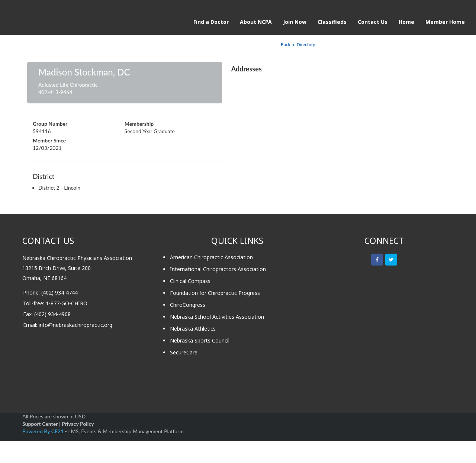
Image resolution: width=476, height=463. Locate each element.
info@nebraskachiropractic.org (75, 325)
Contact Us (373, 22)
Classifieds (332, 22)
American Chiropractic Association (211, 257)
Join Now (295, 22)
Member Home (445, 22)
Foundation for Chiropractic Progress (215, 293)
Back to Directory (298, 44)
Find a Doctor (211, 22)
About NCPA (256, 22)
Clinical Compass (190, 281)
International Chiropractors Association (218, 269)
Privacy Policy (78, 424)
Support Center (40, 424)
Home (406, 22)
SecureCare (184, 352)
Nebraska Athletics (193, 329)
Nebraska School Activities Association (217, 317)
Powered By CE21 (44, 431)
